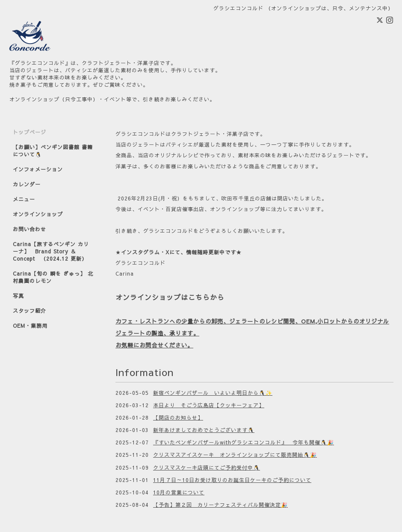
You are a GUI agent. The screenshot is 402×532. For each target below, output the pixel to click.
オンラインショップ (38, 214)
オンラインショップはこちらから (170, 297)
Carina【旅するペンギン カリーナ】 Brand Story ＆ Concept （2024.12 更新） (51, 251)
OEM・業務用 (30, 326)
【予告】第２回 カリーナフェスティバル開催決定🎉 (220, 505)
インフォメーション (38, 169)
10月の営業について (179, 492)
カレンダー (27, 184)
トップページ (30, 132)
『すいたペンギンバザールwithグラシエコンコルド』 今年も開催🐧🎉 (244, 442)
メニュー (24, 199)
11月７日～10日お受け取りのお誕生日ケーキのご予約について (232, 480)
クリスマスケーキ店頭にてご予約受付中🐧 (207, 467)
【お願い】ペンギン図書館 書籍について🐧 (53, 151)
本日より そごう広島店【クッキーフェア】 (209, 405)
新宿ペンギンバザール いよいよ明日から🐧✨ (213, 393)
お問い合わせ (30, 229)
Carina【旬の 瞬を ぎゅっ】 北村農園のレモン (53, 277)
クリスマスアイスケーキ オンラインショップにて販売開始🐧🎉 (235, 455)
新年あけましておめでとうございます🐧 (204, 430)
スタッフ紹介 (30, 311)
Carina (125, 273)
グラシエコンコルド (140, 263)
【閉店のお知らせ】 (178, 417)
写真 (18, 296)
